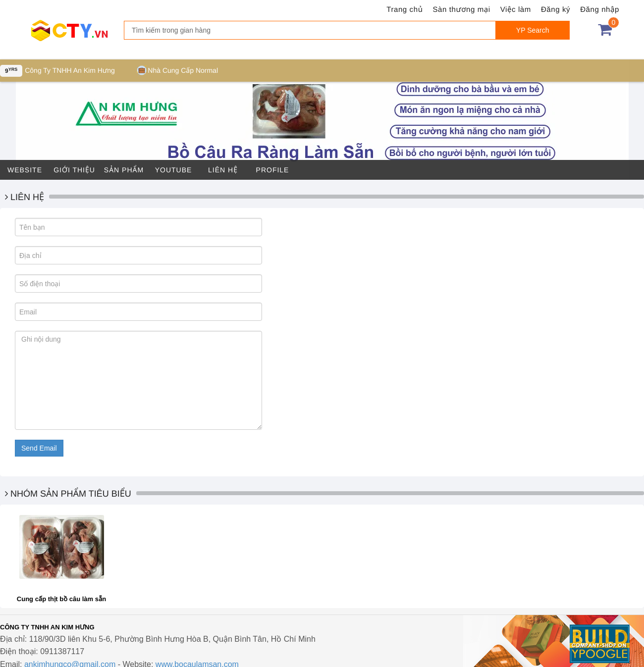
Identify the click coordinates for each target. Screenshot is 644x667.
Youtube (174, 170)
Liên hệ (223, 170)
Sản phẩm (124, 170)
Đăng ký (556, 10)
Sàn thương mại (462, 10)
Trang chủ (404, 10)
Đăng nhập (600, 10)
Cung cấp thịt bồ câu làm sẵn (61, 599)
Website (25, 170)
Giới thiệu (74, 170)
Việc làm (516, 10)
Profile (273, 170)
